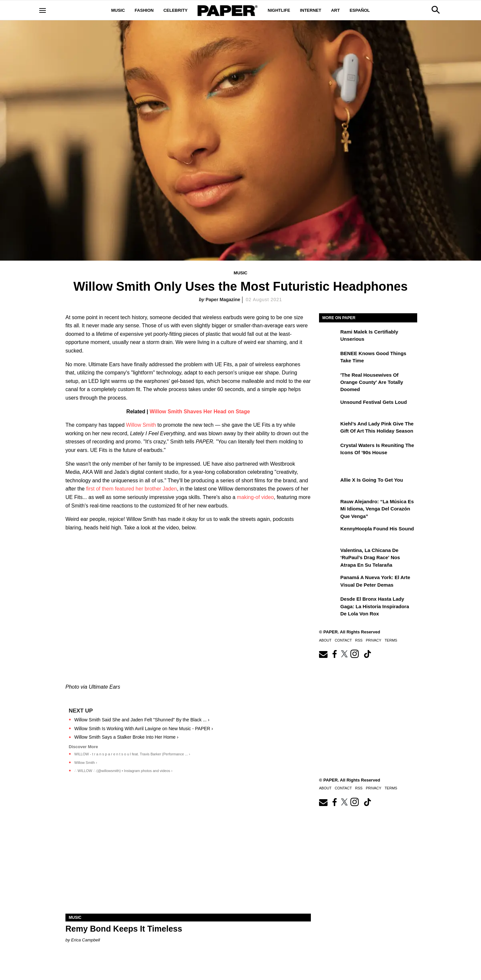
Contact (343, 640)
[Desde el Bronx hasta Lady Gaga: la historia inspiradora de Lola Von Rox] (329, 604)
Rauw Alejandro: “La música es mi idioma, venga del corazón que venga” (377, 509)
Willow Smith (141, 425)
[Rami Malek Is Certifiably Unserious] (329, 336)
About (325, 640)
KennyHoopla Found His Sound (377, 529)
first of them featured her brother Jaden (131, 489)
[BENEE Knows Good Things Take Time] (329, 358)
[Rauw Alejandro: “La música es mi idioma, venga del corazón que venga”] (329, 506)
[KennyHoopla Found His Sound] (329, 533)
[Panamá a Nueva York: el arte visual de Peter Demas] (329, 582)
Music (118, 10)
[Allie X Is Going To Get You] (329, 485)
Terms (391, 640)
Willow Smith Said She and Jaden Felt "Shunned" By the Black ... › (142, 720)
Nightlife (279, 10)
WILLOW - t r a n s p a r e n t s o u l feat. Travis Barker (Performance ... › (132, 754)
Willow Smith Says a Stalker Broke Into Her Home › (126, 737)
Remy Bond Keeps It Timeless (124, 929)
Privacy (374, 640)
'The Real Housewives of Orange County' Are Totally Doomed (372, 382)
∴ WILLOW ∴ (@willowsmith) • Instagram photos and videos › (123, 771)
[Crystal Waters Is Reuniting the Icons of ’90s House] (329, 450)
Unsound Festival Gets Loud (374, 402)
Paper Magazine (223, 300)
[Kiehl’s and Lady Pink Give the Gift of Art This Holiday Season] (329, 428)
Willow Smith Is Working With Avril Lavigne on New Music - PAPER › (144, 729)
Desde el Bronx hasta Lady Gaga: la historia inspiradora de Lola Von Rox (375, 606)
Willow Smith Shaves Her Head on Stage (200, 412)
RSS (359, 640)
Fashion (144, 10)
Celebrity (175, 10)
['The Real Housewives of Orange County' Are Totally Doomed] (329, 380)
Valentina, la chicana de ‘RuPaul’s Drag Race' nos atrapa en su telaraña (370, 558)
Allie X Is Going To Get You (372, 480)
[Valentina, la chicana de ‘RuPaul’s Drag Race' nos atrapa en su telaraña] (329, 555)
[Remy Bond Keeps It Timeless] (188, 852)
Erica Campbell (85, 940)
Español (360, 10)
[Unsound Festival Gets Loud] (329, 407)
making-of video (255, 497)
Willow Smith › (86, 763)
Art (336, 10)
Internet (311, 10)
